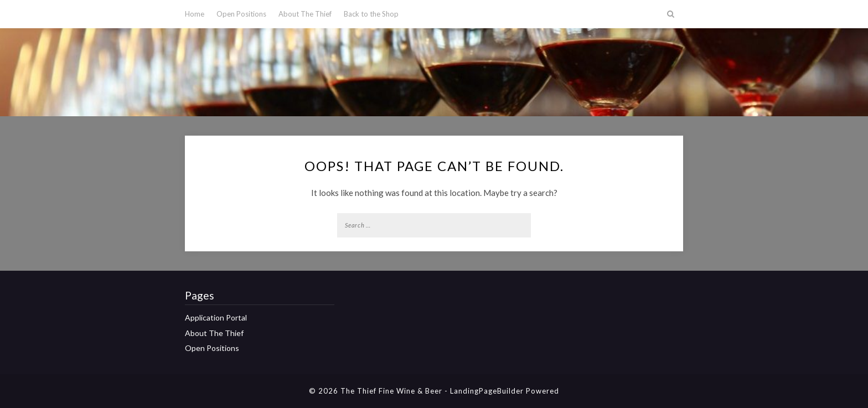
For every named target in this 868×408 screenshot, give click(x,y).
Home (195, 14)
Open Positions (241, 14)
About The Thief (305, 14)
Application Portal (216, 317)
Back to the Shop (371, 14)
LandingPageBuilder (487, 391)
